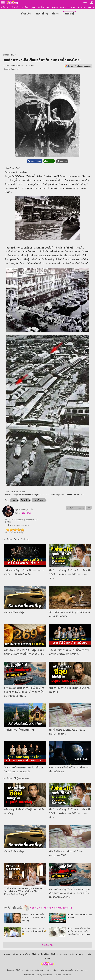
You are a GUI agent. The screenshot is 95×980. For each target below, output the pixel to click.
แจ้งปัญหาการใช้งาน (44, 975)
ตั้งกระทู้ (69, 14)
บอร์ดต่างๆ (42, 14)
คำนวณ (81, 7)
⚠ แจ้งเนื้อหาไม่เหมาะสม (76, 508)
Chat (33, 8)
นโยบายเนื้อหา (52, 970)
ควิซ (73, 7)
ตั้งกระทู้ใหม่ (47, 945)
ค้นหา (55, 14)
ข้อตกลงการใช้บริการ (15, 970)
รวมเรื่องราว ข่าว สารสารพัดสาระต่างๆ (48, 908)
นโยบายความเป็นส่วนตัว (35, 970)
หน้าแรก (5, 7)
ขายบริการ (38, 500)
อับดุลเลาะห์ (15, 69)
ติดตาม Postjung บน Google (80, 66)
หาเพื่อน (25, 7)
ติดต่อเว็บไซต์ (29, 975)
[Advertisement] (47, 35)
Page (47, 959)
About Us (85, 970)
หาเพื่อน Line (43, 7)
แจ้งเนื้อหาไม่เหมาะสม (63, 975)
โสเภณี (24, 500)
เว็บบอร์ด (15, 7)
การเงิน (91, 7)
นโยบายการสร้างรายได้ (69, 970)
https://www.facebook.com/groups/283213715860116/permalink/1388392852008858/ (49, 495)
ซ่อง (13, 500)
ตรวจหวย (64, 7)
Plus (13, 55)
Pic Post (55, 8)
